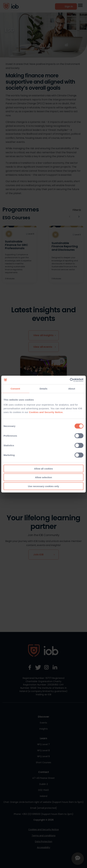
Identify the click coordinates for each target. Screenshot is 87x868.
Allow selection (43, 477)
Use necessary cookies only (43, 486)
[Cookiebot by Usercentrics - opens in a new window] (70, 380)
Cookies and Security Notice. (46, 412)
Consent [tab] (15, 389)
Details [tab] (43, 389)
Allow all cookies (44, 468)
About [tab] (72, 389)
